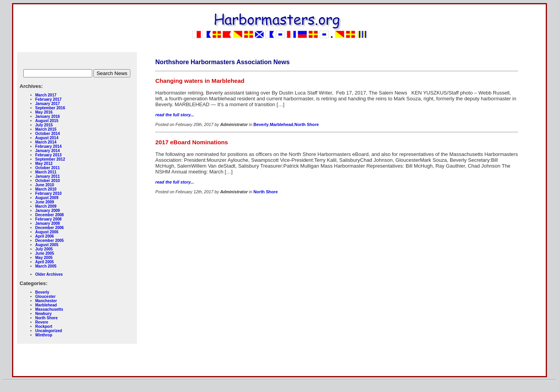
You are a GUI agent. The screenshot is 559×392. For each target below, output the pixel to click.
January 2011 (48, 176)
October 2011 (48, 168)
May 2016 (44, 112)
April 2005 (45, 262)
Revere (42, 322)
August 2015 (47, 121)
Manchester (46, 301)
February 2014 (49, 146)
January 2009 (48, 211)
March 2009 (46, 206)
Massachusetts (49, 309)
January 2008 (48, 223)
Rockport (44, 326)
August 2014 (47, 138)
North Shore (47, 318)
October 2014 (48, 134)
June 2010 (45, 185)
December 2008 (50, 215)
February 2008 (49, 219)
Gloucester (46, 297)
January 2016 (48, 116)
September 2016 (50, 108)
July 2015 (44, 125)
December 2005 (50, 241)
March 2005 (46, 266)
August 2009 (47, 198)
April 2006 (45, 236)
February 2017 (49, 99)
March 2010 (46, 189)
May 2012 (44, 164)
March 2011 (46, 172)
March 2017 (46, 95)
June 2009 (45, 202)
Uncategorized (49, 331)
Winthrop (44, 335)
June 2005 (45, 253)
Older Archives (49, 274)
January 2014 (48, 151)
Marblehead (46, 305)
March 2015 (46, 129)
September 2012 (50, 159)
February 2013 (49, 155)
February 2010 (49, 193)
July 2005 (44, 249)
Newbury (44, 314)
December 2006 (50, 228)
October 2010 (48, 181)
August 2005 (47, 245)
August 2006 (47, 232)
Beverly (42, 292)
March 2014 (46, 142)
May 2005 (44, 258)
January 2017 (48, 104)
